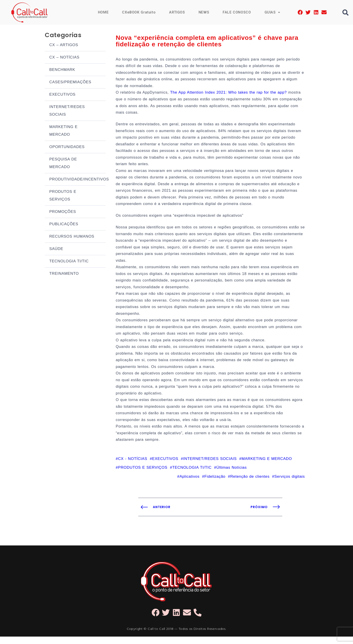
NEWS (204, 12)
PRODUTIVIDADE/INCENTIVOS (77, 180)
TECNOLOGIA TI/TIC (69, 262)
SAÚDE (56, 249)
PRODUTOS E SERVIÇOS (63, 196)
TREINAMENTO (64, 274)
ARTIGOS (177, 12)
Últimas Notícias (232, 475)
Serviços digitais (290, 484)
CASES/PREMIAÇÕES (70, 82)
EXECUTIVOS (62, 95)
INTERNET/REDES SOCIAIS (67, 111)
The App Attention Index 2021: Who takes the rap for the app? (229, 94)
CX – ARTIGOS (64, 45)
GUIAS (272, 12)
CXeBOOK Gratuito (138, 12)
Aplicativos (189, 484)
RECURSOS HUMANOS (72, 237)
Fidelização (215, 484)
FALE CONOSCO (237, 12)
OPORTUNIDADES (67, 147)
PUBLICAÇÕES (64, 224)
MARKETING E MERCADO (63, 131)
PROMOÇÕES (63, 212)
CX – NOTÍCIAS (64, 58)
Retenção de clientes (250, 484)
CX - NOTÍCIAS (133, 466)
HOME (103, 12)
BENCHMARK (62, 70)
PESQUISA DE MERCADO (63, 163)
